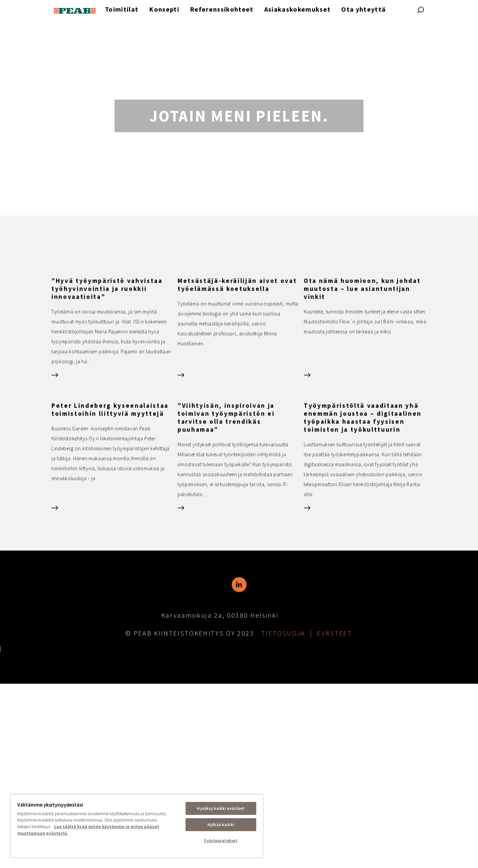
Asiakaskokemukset (298, 9)
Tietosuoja (283, 817)
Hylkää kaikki (221, 825)
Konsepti (164, 9)
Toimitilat (122, 9)
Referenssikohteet (222, 9)
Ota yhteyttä (363, 9)
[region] (137, 826)
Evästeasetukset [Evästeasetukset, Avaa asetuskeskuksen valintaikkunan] (221, 841)
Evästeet (334, 817)
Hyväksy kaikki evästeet (221, 808)
